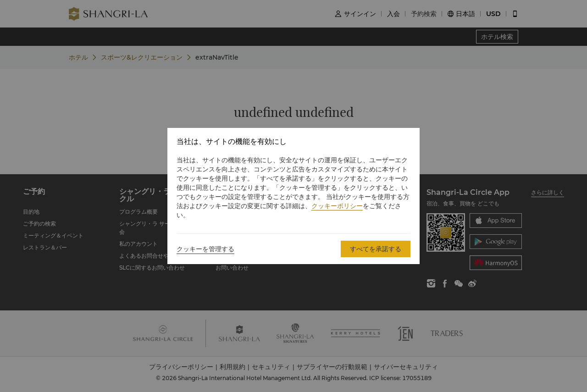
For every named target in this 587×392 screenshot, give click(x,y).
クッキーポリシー (337, 206)
